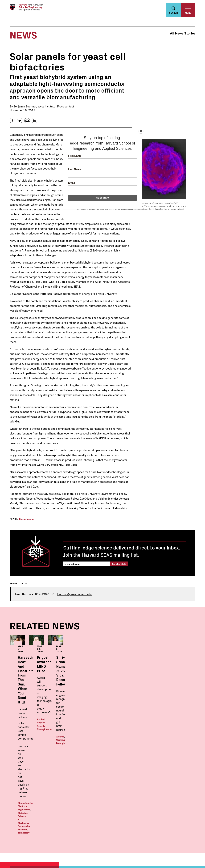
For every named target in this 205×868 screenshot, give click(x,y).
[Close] (141, 131)
